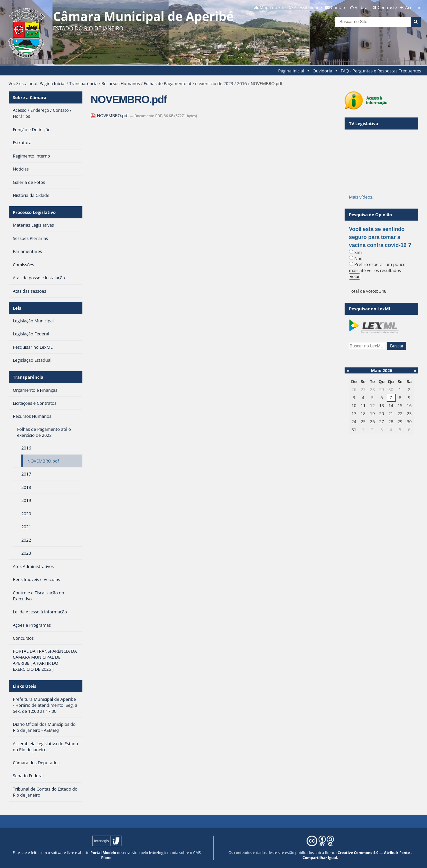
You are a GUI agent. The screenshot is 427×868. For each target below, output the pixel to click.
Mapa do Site (273, 7)
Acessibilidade (308, 7)
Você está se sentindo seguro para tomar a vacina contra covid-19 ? (380, 237)
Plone (106, 857)
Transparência (84, 83)
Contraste (387, 7)
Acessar (413, 7)
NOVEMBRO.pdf (110, 115)
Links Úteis (24, 686)
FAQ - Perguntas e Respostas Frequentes (381, 71)
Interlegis (158, 852)
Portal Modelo (103, 852)
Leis (17, 308)
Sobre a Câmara (30, 97)
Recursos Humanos (121, 83)
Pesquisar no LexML (370, 309)
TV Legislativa (363, 123)
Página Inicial (291, 71)
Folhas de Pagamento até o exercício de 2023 (188, 83)
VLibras (362, 7)
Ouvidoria (322, 71)
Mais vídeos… (362, 197)
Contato (339, 7)
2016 (242, 83)
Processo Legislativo (34, 212)
